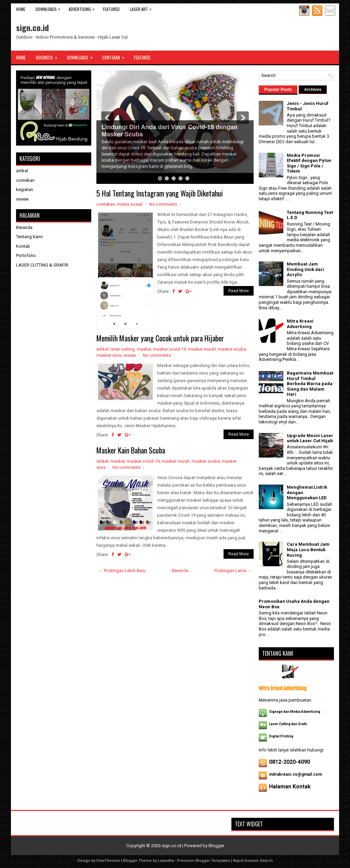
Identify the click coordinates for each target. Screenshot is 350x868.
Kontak (23, 246)
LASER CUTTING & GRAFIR (42, 265)
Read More (239, 291)
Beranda (180, 571)
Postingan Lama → (233, 571)
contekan (106, 204)
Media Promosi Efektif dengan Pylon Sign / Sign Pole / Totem (309, 163)
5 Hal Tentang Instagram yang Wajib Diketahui (160, 193)
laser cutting (123, 349)
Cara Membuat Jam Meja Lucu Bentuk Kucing (308, 550)
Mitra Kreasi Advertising (300, 324)
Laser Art (142, 8)
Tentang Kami (29, 237)
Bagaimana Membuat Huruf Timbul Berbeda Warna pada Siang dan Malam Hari (310, 384)
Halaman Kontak (290, 786)
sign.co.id (32, 27)
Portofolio (26, 255)
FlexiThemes (108, 861)
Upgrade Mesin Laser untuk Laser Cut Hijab (310, 438)
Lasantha (166, 861)
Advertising (83, 8)
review (130, 355)
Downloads (50, 8)
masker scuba (232, 349)
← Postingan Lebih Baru (122, 571)
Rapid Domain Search (253, 861)
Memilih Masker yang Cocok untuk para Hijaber (160, 338)
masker (144, 349)
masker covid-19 (170, 349)
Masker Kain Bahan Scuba (131, 450)
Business (49, 56)
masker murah (202, 349)
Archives (313, 90)
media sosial (130, 204)
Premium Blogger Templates (204, 861)
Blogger (216, 846)
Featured (111, 9)
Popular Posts (278, 90)
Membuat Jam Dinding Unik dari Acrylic (305, 269)
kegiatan (25, 189)
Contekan (116, 56)
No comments (163, 204)
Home (21, 9)
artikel (102, 349)
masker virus (109, 355)
